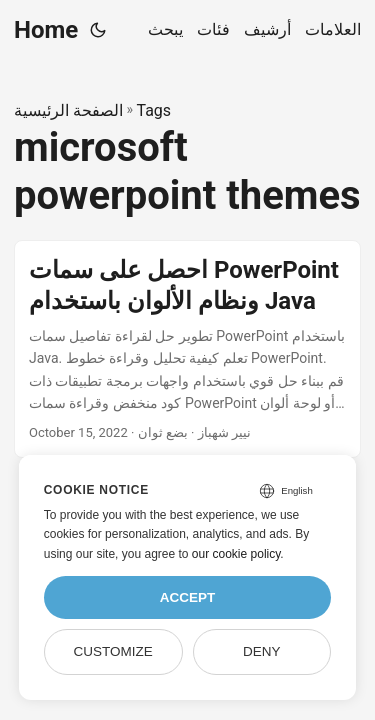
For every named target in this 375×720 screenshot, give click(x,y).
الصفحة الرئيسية (68, 110)
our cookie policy (236, 554)
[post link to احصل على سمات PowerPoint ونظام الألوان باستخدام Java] (187, 349)
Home (46, 30)
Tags (153, 110)
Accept (188, 597)
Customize (112, 651)
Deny (262, 651)
